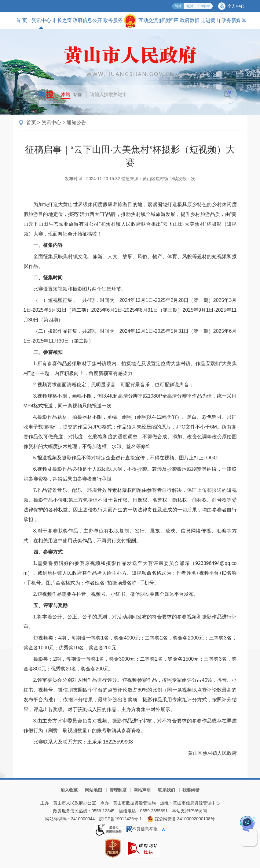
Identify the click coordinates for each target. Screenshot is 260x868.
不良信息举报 (142, 829)
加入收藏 (69, 790)
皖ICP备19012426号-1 (120, 819)
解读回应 (169, 20)
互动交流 (148, 20)
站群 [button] (78, 95)
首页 (31, 122)
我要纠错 (191, 790)
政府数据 (190, 20)
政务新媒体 (234, 20)
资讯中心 (41, 23)
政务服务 (113, 20)
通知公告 (76, 122)
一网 (42, 95)
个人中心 (236, 6)
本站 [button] (66, 94)
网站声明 (142, 790)
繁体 (190, 6)
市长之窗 (62, 20)
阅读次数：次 (182, 179)
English (204, 6)
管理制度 (118, 790)
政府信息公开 (87, 20)
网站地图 (93, 790)
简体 (178, 6)
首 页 (21, 20)
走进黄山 (211, 20)
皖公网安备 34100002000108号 (181, 819)
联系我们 (167, 790)
